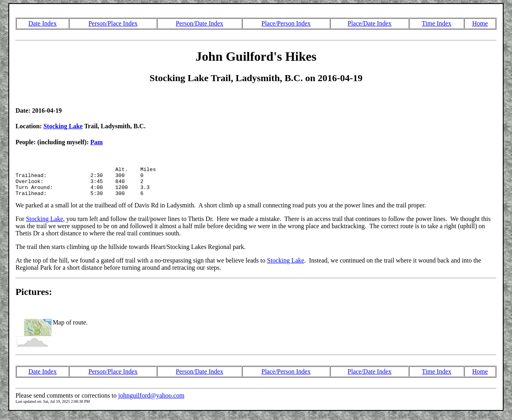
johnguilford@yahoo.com (151, 401)
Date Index (43, 23)
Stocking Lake (63, 126)
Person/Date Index (199, 23)
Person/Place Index (113, 23)
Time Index (437, 23)
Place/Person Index (286, 23)
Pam (97, 142)
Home (480, 23)
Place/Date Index (370, 23)
